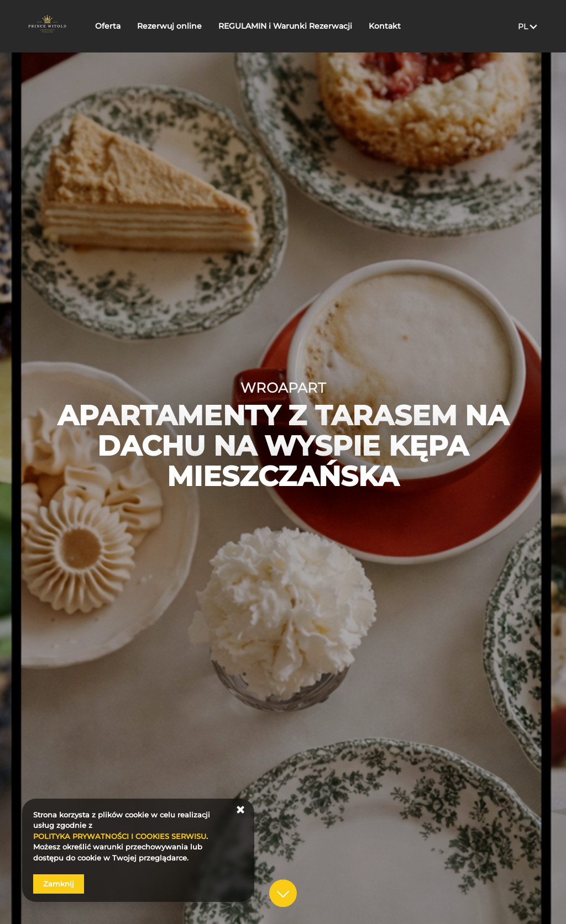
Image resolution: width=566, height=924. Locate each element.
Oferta (125, 26)
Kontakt (402, 26)
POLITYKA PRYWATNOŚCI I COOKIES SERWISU (120, 836)
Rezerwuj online (187, 26)
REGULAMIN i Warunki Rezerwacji (303, 26)
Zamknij (59, 884)
